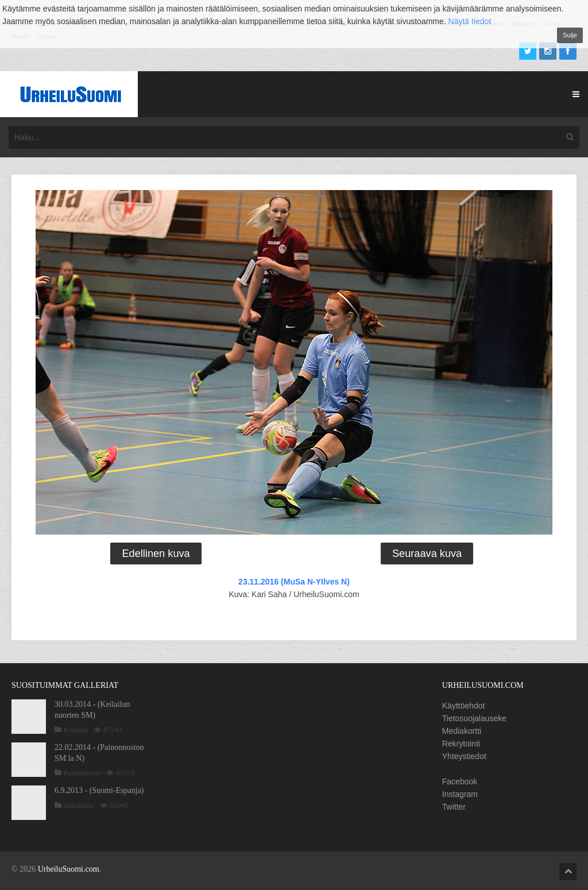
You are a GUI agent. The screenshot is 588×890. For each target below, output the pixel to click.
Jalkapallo (79, 805)
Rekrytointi (461, 744)
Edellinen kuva (156, 554)
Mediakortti (462, 731)
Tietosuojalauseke (474, 718)
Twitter (454, 807)
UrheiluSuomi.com (69, 869)
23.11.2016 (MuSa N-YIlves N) (294, 582)
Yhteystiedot (464, 756)
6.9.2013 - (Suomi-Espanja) (99, 790)
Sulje (570, 35)
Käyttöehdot (464, 706)
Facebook (460, 781)
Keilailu (76, 730)
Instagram (460, 794)
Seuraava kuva (427, 554)
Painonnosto (82, 773)
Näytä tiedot (470, 21)
